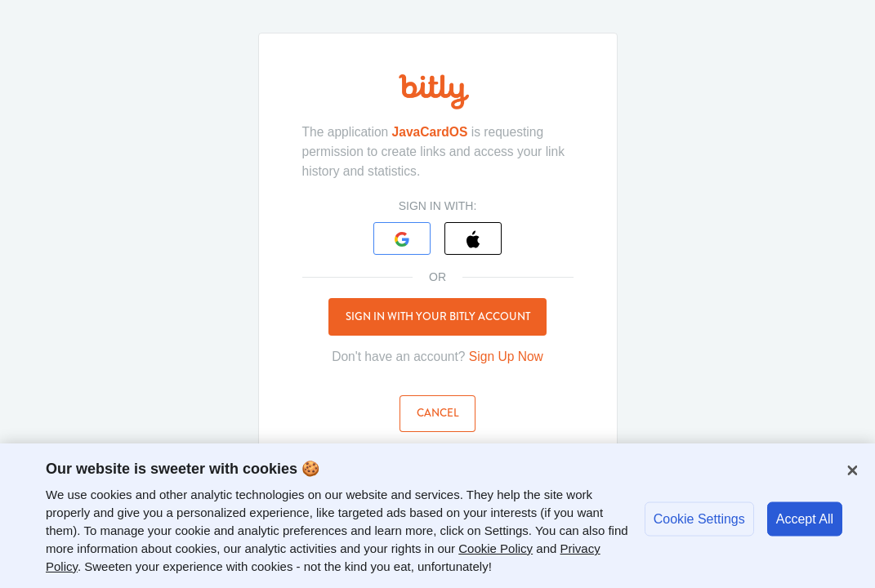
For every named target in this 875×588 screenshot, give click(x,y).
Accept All (805, 518)
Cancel (438, 413)
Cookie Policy (496, 548)
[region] (437, 516)
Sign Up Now (506, 356)
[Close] (852, 470)
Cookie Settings (699, 518)
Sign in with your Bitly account (438, 316)
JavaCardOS (430, 132)
